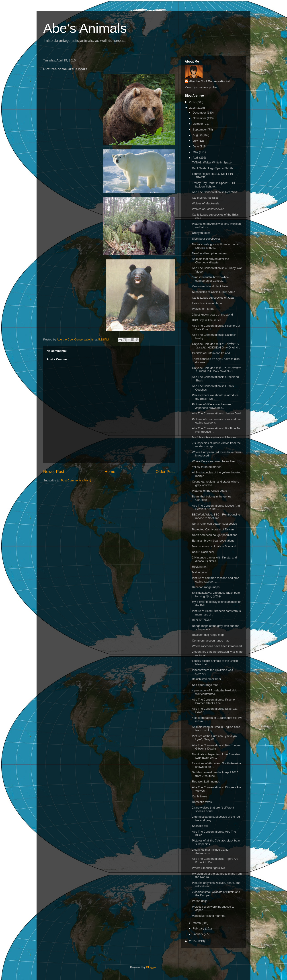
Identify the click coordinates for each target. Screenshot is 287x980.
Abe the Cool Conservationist (209, 81)
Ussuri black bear (203, 552)
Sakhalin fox (200, 826)
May (196, 152)
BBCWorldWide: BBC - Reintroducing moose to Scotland (216, 516)
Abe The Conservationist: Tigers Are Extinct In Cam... (215, 861)
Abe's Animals (85, 28)
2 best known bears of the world (212, 315)
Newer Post (54, 472)
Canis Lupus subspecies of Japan (213, 298)
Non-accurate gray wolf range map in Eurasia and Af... (216, 246)
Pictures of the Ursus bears (209, 491)
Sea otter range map (205, 685)
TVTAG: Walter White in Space (212, 162)
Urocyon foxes (201, 233)
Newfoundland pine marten (209, 253)
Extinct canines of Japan (208, 303)
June (196, 146)
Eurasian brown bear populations (213, 541)
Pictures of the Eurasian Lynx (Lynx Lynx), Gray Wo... (215, 738)
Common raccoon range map (211, 641)
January (198, 934)
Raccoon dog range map (208, 635)
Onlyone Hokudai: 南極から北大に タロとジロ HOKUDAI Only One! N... (216, 346)
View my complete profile (201, 87)
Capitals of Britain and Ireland (211, 353)
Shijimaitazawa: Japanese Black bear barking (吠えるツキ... (216, 594)
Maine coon (199, 572)
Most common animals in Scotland (214, 546)
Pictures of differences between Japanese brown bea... (212, 406)
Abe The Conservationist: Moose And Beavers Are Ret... (216, 507)
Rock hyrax (199, 567)
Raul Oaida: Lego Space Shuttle (213, 168)
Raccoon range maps (206, 587)
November (200, 118)
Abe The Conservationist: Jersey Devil (216, 413)
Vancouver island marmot (208, 916)
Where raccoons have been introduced (217, 646)
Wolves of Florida (203, 309)
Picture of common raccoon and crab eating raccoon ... (215, 580)
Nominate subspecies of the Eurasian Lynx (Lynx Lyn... (216, 756)
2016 (193, 108)
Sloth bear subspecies (206, 239)
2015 (193, 941)
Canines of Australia (205, 198)
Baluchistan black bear (206, 679)
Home (110, 472)
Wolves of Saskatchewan (208, 209)
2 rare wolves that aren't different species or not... (213, 809)
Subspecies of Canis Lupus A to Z (213, 292)
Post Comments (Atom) (76, 480)
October (198, 124)
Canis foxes (199, 796)
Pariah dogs (200, 901)
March (197, 923)
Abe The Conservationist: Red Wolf (214, 192)
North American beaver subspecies (214, 524)
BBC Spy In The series (206, 320)
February (199, 928)
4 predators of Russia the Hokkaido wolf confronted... (214, 692)
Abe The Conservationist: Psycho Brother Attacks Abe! (213, 701)
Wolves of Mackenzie (206, 203)
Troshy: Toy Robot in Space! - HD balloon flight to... (213, 185)
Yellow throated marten (207, 467)
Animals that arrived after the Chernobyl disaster (210, 261)
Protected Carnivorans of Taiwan (213, 529)
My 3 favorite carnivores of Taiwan (214, 437)
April (196, 158)
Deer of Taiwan (201, 620)
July (196, 141)
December (200, 113)
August (198, 135)
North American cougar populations (214, 535)
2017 (193, 102)
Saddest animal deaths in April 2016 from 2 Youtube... (215, 774)
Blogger (151, 967)
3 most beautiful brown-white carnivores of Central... (210, 279)
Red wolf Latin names (206, 781)
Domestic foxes (202, 802)
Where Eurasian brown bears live (213, 461)
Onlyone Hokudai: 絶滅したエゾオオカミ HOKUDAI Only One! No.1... (217, 370)
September (200, 129)
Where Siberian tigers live (208, 868)
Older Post (165, 472)
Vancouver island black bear (210, 286)
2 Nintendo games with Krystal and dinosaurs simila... (214, 559)
